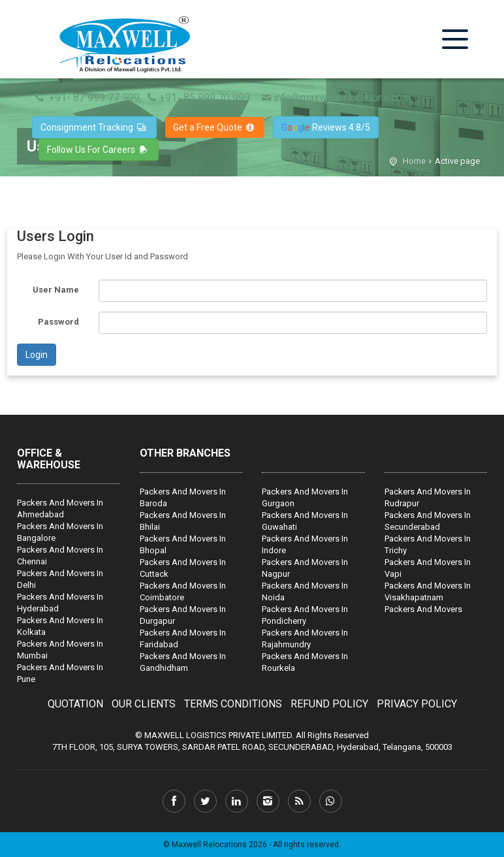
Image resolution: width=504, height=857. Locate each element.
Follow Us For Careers (99, 150)
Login (37, 355)
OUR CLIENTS (144, 704)
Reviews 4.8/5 (326, 127)
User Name (56, 290)
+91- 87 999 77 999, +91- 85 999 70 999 (141, 98)
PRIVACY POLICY (417, 704)
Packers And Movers (423, 609)
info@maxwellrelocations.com (335, 98)
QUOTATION (75, 704)
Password (58, 322)
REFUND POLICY (329, 704)
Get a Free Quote (215, 127)
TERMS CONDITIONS (233, 704)
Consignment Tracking (94, 127)
